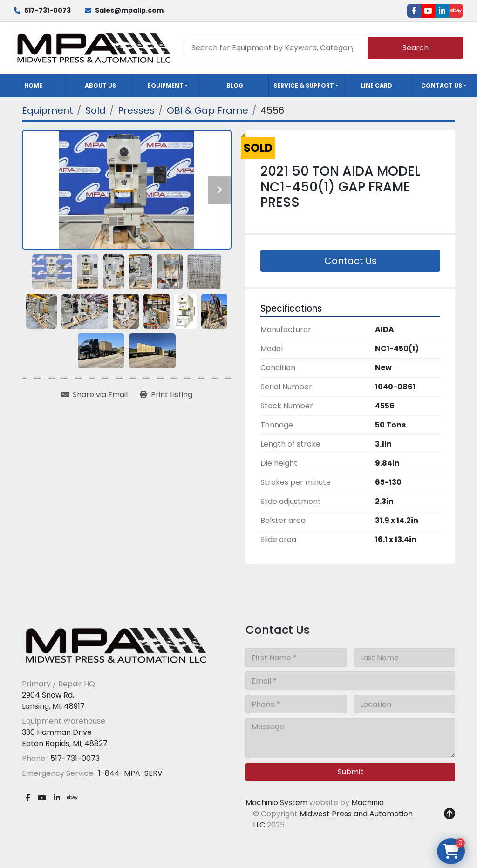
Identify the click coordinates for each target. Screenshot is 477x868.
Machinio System (276, 803)
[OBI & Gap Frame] (208, 110)
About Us (100, 85)
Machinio (368, 803)
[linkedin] (442, 11)
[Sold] (95, 110)
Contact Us (442, 85)
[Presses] (136, 110)
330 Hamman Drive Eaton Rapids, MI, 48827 (65, 738)
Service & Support (304, 85)
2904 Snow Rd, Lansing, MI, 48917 (53, 701)
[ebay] (456, 11)
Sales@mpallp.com (129, 10)
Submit (351, 772)
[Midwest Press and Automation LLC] (115, 645)
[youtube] (428, 11)
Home (33, 85)
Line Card (377, 85)
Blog (235, 85)
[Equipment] (48, 110)
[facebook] (414, 11)
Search (416, 48)
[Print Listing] (166, 395)
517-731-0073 (48, 10)
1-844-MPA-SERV (129, 773)
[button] (167, 86)
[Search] (276, 48)
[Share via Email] (95, 395)
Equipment (166, 85)
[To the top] (450, 814)
